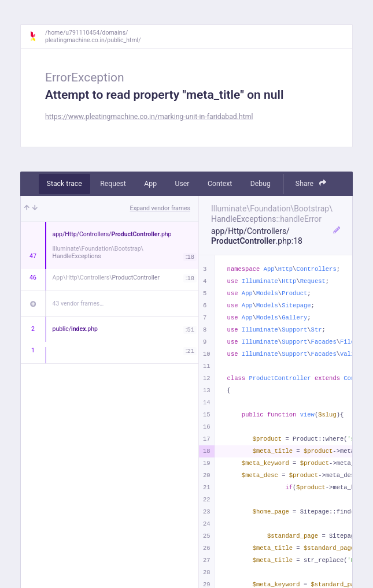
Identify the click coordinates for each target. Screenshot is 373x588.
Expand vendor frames (160, 208)
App (150, 184)
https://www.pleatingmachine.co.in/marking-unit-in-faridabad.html (149, 117)
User (182, 184)
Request (113, 184)
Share (311, 183)
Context (220, 184)
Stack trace (64, 184)
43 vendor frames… (78, 304)
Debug (261, 184)
